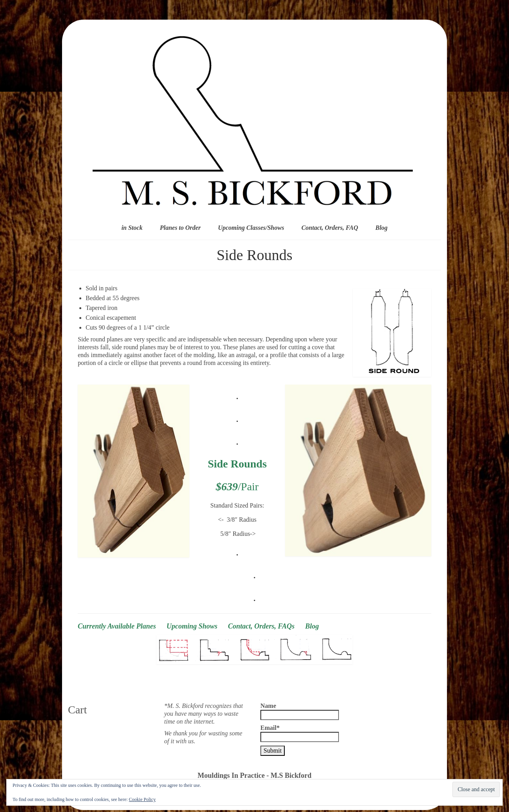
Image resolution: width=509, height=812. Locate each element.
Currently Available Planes (117, 626)
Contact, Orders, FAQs (267, 626)
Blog (312, 626)
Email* (300, 733)
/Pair (237, 487)
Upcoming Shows (192, 626)
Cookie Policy (142, 799)
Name (300, 711)
